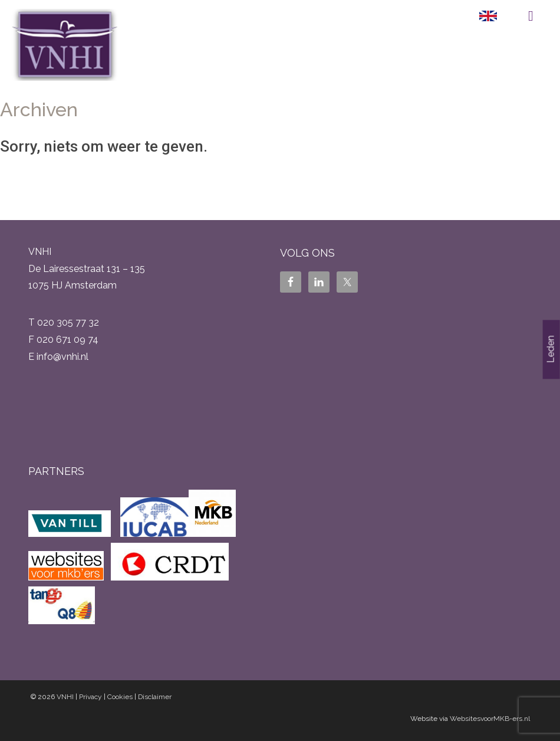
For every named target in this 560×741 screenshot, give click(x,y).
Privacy (90, 697)
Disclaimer (155, 697)
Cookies (120, 697)
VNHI (65, 697)
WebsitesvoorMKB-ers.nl (490, 719)
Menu (531, 16)
